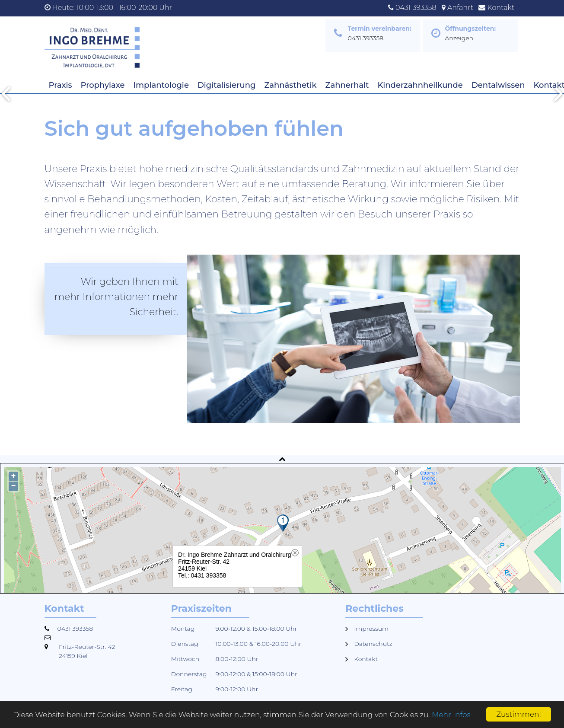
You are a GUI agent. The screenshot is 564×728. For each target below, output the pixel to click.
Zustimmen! (519, 714)
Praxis (61, 85)
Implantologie (161, 85)
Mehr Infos (451, 715)
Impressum (371, 629)
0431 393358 (416, 8)
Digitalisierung (226, 85)
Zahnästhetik (290, 85)
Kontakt (501, 8)
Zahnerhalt (347, 85)
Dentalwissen (498, 85)
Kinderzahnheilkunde (420, 85)
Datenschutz (373, 644)
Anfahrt (460, 8)
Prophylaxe (103, 85)
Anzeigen (459, 38)
